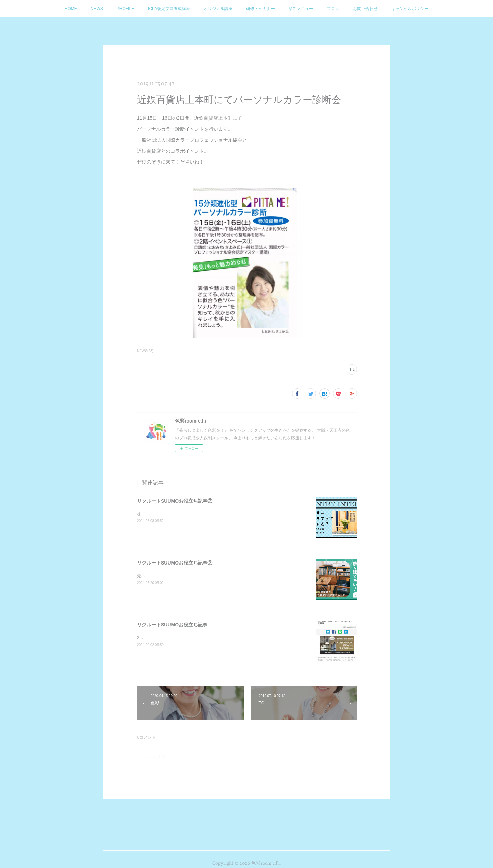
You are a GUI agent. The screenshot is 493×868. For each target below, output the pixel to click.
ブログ (333, 9)
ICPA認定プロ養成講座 (169, 9)
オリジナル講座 (218, 9)
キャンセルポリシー (410, 9)
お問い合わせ (365, 9)
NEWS (97, 9)
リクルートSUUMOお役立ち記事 (172, 625)
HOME (71, 9)
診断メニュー (301, 9)
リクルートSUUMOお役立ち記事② (175, 563)
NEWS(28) (145, 351)
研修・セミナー (261, 9)
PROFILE (125, 9)
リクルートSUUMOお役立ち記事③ (175, 501)
